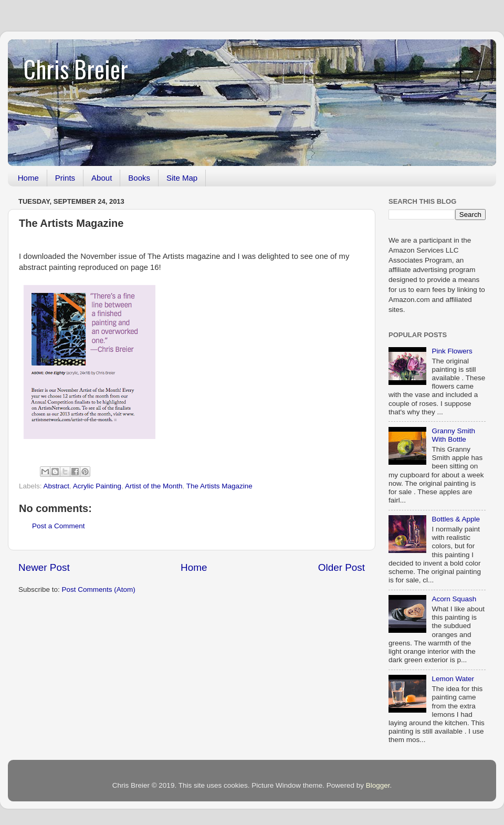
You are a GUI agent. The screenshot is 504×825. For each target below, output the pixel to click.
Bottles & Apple (456, 519)
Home (28, 178)
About (102, 178)
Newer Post (44, 567)
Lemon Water (453, 679)
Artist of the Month (154, 486)
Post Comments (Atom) (99, 589)
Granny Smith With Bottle (453, 435)
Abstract (57, 486)
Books (139, 178)
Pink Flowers (452, 351)
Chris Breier (76, 69)
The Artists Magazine (219, 486)
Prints (65, 178)
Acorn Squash (454, 599)
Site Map (182, 178)
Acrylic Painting (97, 486)
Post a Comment (59, 526)
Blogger (378, 785)
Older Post (342, 567)
